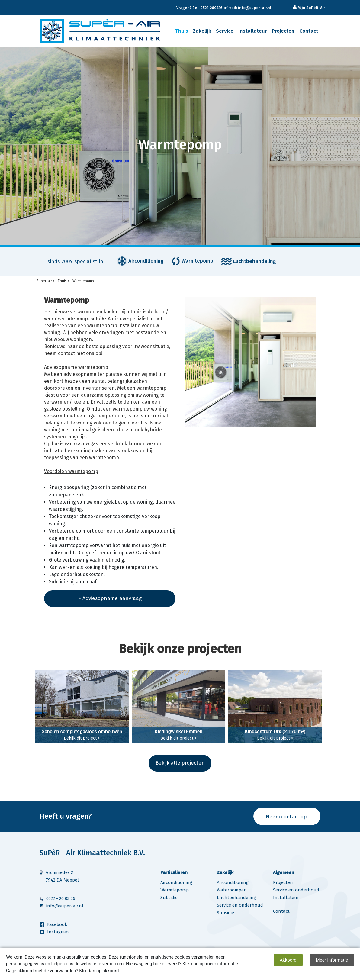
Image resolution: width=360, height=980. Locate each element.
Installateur (253, 31)
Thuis (182, 31)
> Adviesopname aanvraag (110, 598)
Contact (309, 31)
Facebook (57, 925)
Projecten (283, 31)
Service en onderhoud (240, 905)
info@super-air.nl (65, 906)
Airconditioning (176, 883)
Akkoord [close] (288, 960)
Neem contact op (286, 817)
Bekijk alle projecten (180, 763)
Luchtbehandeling (236, 898)
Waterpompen (232, 890)
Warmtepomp (175, 890)
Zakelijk (202, 31)
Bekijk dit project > (82, 738)
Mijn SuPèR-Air (311, 8)
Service (225, 31)
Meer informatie (332, 960)
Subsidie (169, 898)
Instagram (58, 932)
